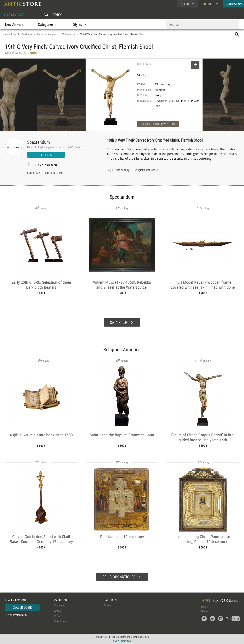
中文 (216, 4)
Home (205, 607)
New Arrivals (14, 24)
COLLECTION (53, 173)
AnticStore (11, 34)
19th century (68, 34)
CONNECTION (234, 4)
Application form (17, 615)
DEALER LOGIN (22, 607)
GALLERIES (53, 15)
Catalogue (27, 34)
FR (204, 4)
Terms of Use (101, 637)
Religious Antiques (47, 34)
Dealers (108, 605)
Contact (205, 611)
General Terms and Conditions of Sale (130, 637)
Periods (58, 616)
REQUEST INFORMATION (158, 124)
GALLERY (34, 173)
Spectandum (39, 142)
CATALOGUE (14, 15)
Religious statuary (145, 170)
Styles (58, 611)
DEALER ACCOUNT (16, 600)
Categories (60, 605)
